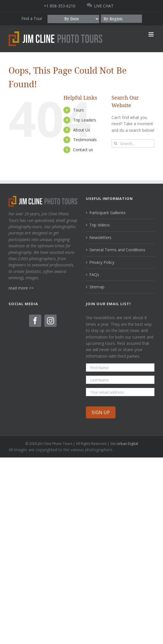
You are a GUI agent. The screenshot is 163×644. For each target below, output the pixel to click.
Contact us (83, 150)
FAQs (94, 275)
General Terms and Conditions (117, 250)
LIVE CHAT (104, 6)
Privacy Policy (102, 262)
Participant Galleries (108, 213)
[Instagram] (50, 321)
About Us (82, 130)
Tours (79, 110)
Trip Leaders (85, 120)
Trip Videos (100, 225)
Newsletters (100, 237)
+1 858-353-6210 (60, 6)
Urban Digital (127, 444)
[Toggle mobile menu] (151, 34)
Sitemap (97, 287)
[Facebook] (35, 321)
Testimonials (85, 140)
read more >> (21, 288)
